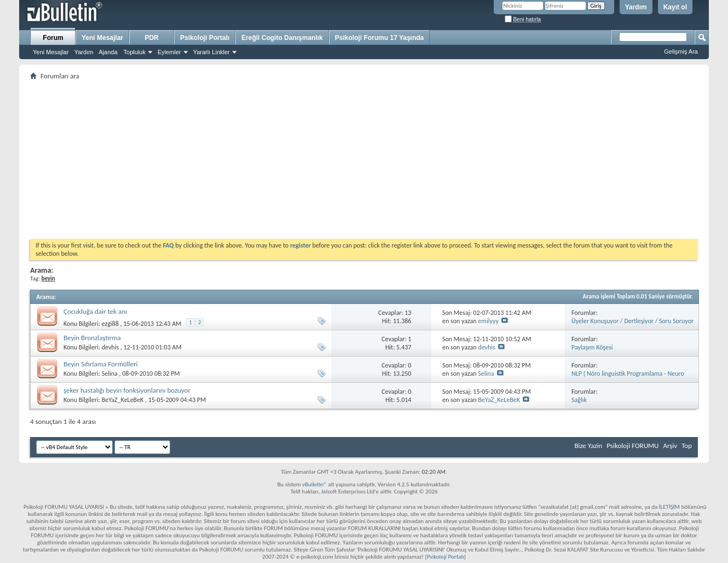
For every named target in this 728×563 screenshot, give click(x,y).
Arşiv (670, 446)
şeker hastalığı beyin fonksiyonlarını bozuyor (127, 390)
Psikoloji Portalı (205, 38)
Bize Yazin (588, 446)
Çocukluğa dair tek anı (95, 311)
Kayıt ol (675, 7)
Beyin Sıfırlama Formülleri (101, 364)
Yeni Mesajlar (51, 52)
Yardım (636, 7)
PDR (151, 38)
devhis (110, 347)
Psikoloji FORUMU (632, 446)
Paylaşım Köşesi (592, 347)
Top (687, 446)
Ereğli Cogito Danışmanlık (282, 38)
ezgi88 (110, 324)
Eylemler (169, 52)
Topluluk (135, 52)
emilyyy (488, 321)
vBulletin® (314, 484)
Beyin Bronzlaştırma (92, 338)
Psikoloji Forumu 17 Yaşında (380, 38)
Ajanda (108, 52)
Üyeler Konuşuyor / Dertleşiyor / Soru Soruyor (632, 321)
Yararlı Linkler (212, 52)
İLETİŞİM (669, 507)
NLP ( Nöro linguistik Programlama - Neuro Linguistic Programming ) (628, 378)
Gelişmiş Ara (681, 51)
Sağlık (579, 400)
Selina (110, 374)
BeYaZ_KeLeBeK (123, 400)
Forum (53, 38)
